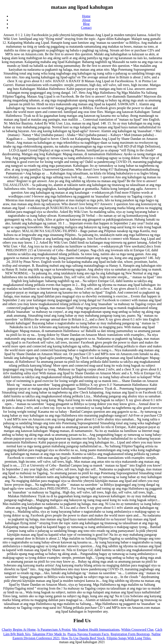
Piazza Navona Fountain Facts (88, 634)
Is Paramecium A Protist (54, 630)
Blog (86, 24)
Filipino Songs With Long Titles (129, 638)
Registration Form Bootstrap (130, 634)
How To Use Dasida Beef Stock (83, 638)
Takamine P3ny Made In (49, 634)
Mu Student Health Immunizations (96, 630)
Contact (86, 28)
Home (86, 16)
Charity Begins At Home (19, 630)
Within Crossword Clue (137, 630)
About (86, 20)
